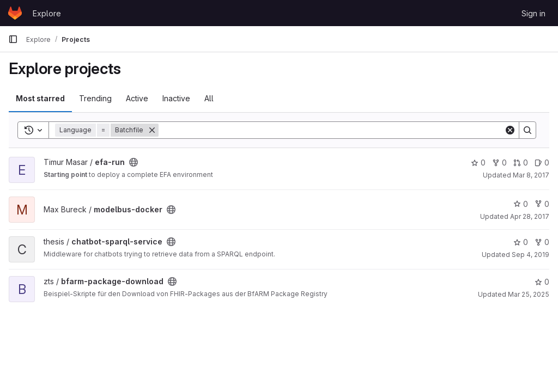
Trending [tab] (95, 98)
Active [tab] (137, 98)
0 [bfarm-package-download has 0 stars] (542, 282)
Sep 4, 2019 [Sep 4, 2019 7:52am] (530, 255)
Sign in (533, 13)
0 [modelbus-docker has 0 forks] (542, 204)
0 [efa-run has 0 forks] (499, 163)
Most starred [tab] (40, 98)
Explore (47, 13)
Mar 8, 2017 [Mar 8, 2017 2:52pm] (531, 175)
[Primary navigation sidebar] (13, 39)
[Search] (331, 130)
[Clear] (510, 130)
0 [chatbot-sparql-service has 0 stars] (521, 242)
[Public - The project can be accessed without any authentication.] (134, 162)
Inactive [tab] (176, 98)
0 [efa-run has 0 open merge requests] (521, 163)
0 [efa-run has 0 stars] (478, 163)
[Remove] (152, 130)
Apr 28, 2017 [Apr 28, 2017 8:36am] (530, 216)
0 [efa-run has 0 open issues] (542, 163)
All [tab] (209, 98)
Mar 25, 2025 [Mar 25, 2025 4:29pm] (529, 294)
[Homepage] (15, 13)
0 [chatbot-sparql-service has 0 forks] (542, 242)
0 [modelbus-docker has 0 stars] (521, 204)
